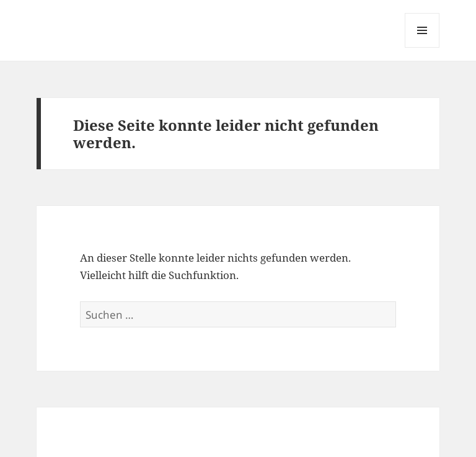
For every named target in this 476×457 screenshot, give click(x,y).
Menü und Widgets (422, 47)
